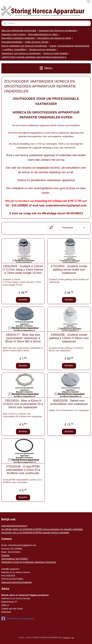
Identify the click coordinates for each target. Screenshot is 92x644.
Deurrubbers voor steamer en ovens (54, 38)
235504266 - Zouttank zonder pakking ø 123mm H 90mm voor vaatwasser (69, 338)
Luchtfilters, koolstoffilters (15, 50)
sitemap (67, 638)
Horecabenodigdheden (12, 42)
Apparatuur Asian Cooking (14, 34)
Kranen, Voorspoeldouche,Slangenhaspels (70, 46)
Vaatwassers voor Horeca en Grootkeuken (21, 53)
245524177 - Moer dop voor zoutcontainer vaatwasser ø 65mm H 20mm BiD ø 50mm (23, 338)
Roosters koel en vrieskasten (43, 50)
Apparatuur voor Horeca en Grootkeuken (58, 31)
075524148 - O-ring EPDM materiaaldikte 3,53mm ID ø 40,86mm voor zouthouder (23, 470)
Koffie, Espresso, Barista (37, 42)
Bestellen (23, 300)
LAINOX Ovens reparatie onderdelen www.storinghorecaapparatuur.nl (34, 57)
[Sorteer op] (67, 228)
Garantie (5, 555)
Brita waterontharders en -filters (43, 34)
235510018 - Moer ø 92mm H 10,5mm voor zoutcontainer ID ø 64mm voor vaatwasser (23, 404)
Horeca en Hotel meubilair (56, 53)
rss (73, 638)
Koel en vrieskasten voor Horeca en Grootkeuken (24, 46)
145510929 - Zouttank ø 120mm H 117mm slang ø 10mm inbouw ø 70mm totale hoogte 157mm (23, 270)
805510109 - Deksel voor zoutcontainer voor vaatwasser (69, 402)
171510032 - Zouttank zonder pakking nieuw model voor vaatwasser (69, 270)
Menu (46, 68)
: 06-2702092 (21, 559)
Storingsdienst (8, 559)
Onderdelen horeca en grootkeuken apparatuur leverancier (29, 562)
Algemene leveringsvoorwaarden (17, 582)
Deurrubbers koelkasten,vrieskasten (18, 38)
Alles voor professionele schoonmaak (19, 31)
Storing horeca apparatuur (18, 619)
